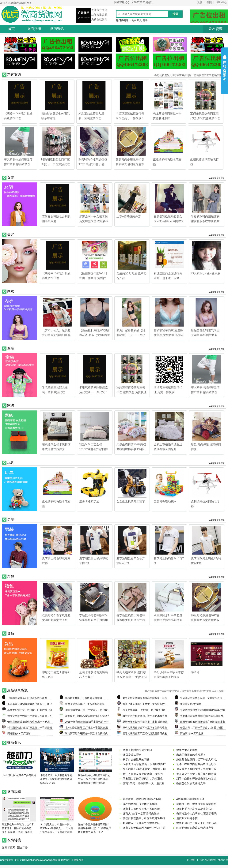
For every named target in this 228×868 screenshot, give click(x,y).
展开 (225, 71)
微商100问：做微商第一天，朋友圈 (144, 783)
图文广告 (22, 847)
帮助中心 (222, 2)
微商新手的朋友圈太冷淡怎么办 (195, 809)
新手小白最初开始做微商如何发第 (196, 779)
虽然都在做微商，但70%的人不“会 (197, 759)
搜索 (175, 14)
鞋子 (145, 20)
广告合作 (202, 860)
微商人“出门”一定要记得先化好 (141, 814)
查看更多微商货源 (217, 178)
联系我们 (212, 860)
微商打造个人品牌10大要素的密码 (196, 814)
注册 (199, 2)
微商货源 (34, 29)
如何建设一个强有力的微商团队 (141, 823)
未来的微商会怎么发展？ (191, 755)
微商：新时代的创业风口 (137, 750)
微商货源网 (9, 847)
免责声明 (223, 860)
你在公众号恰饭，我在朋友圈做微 (196, 774)
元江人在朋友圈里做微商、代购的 (143, 774)
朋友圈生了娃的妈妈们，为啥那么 (143, 779)
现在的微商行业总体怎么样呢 (140, 804)
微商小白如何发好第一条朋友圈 (141, 809)
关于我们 (191, 860)
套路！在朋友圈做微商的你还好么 (196, 764)
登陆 (209, 2)
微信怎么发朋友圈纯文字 (191, 783)
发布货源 (216, 29)
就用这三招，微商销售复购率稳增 (196, 804)
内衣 (134, 20)
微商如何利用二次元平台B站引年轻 (197, 823)
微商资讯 (57, 29)
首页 (11, 29)
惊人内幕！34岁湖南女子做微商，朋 (144, 769)
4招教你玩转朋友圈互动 (190, 799)
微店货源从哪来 (132, 755)
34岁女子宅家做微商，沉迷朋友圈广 (144, 764)
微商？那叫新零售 (187, 750)
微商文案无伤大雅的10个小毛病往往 (144, 828)
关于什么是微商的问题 (136, 759)
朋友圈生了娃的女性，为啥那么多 (196, 769)
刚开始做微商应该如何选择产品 (195, 828)
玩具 (139, 20)
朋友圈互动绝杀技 (187, 818)
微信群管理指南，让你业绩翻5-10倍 (144, 818)
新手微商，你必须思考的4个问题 (142, 799)
